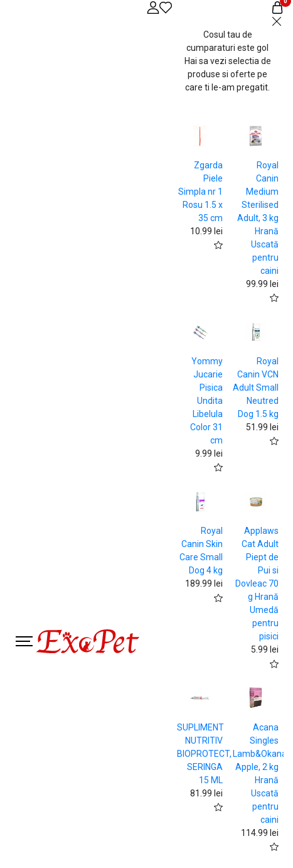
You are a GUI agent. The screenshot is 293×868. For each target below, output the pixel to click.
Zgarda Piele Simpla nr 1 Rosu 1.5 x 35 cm (200, 192)
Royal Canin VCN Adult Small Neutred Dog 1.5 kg (256, 388)
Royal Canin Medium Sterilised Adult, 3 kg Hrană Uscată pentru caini (258, 218)
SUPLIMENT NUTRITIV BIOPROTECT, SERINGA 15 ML (204, 754)
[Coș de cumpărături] (277, 7)
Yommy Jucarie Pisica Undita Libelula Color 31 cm (206, 401)
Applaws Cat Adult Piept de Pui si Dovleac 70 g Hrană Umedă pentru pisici (257, 583)
